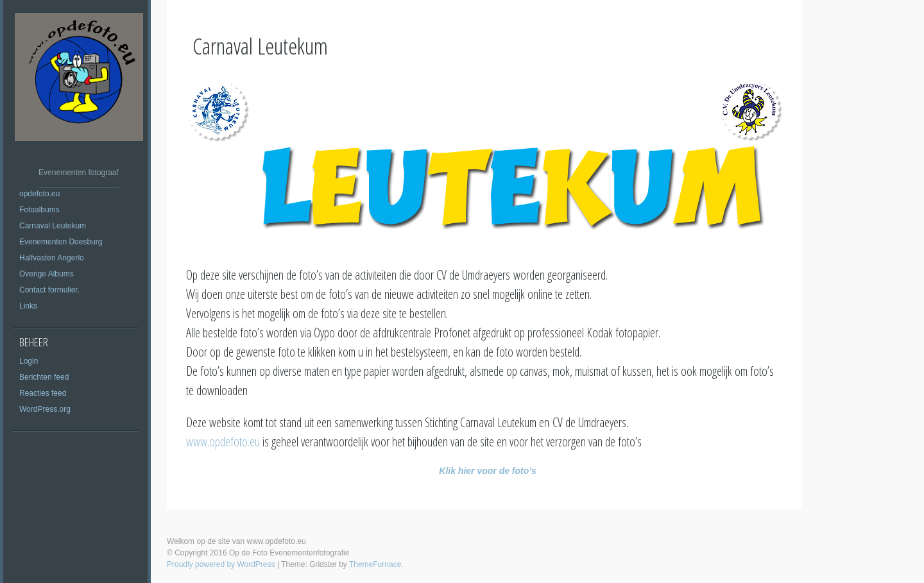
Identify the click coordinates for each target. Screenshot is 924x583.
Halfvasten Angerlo (52, 258)
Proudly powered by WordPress (221, 564)
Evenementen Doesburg (61, 242)
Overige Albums (47, 274)
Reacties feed (43, 393)
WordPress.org (45, 409)
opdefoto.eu (39, 194)
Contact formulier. (49, 290)
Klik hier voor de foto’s (487, 471)
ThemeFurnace (375, 564)
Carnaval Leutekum (53, 226)
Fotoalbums (39, 210)
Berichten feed (44, 377)
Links (28, 306)
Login (29, 361)
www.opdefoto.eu (223, 442)
